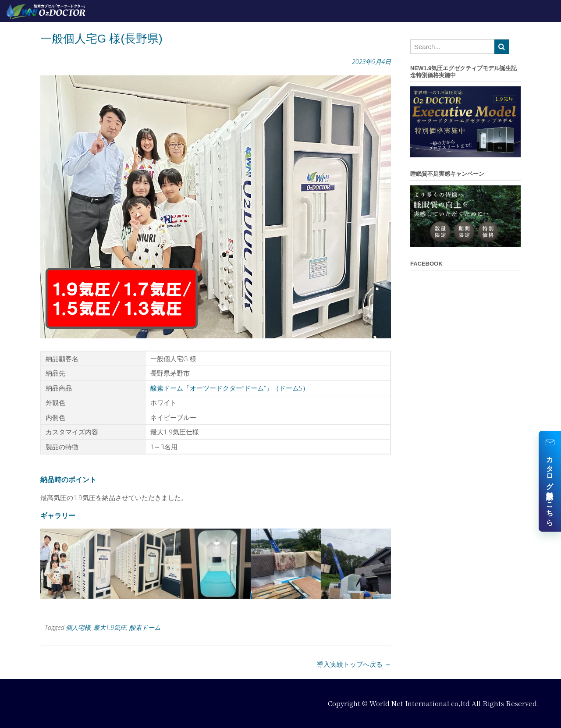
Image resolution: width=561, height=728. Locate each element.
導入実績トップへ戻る (354, 664)
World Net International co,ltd (420, 703)
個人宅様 (78, 627)
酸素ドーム (145, 627)
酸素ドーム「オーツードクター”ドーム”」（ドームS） (230, 388)
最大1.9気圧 (110, 627)
